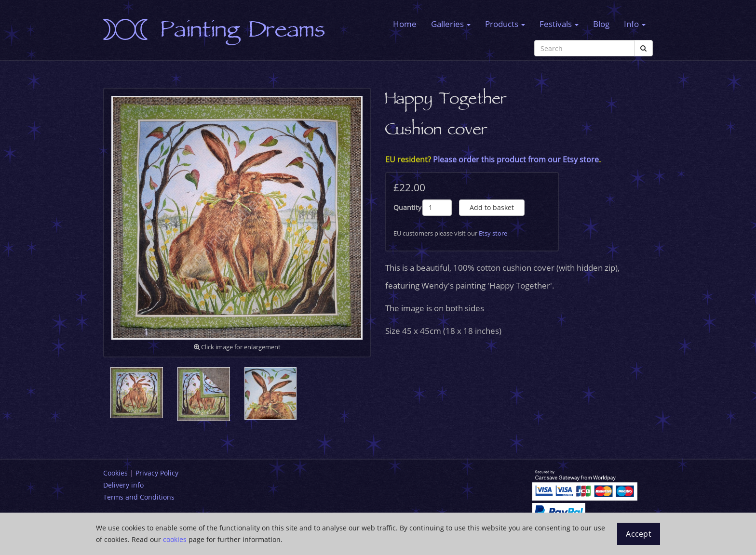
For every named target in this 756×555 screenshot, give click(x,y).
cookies (175, 539)
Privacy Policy (157, 473)
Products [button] (505, 24)
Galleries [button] (451, 24)
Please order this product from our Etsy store (516, 159)
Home (405, 24)
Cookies (115, 473)
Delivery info (123, 485)
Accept (639, 534)
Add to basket (492, 207)
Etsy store (493, 233)
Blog (601, 24)
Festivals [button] (559, 24)
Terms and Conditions (139, 497)
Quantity (407, 207)
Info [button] (635, 24)
